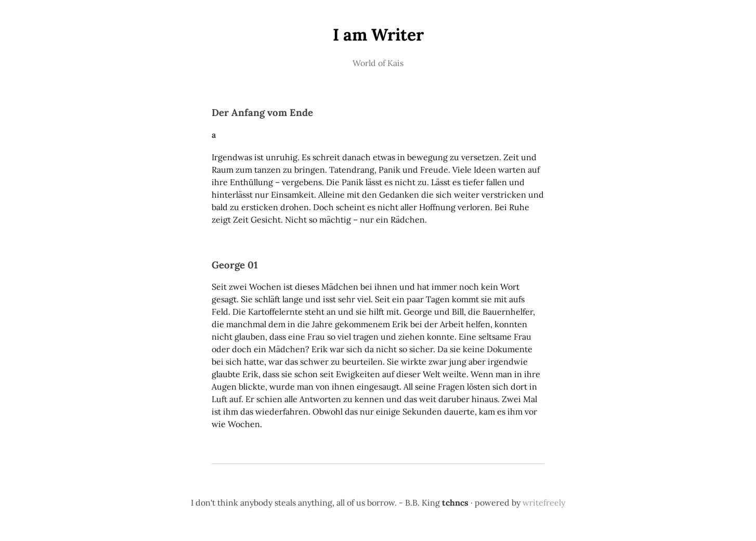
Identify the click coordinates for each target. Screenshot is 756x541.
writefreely (544, 503)
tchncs (455, 503)
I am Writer (378, 35)
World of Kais (378, 63)
